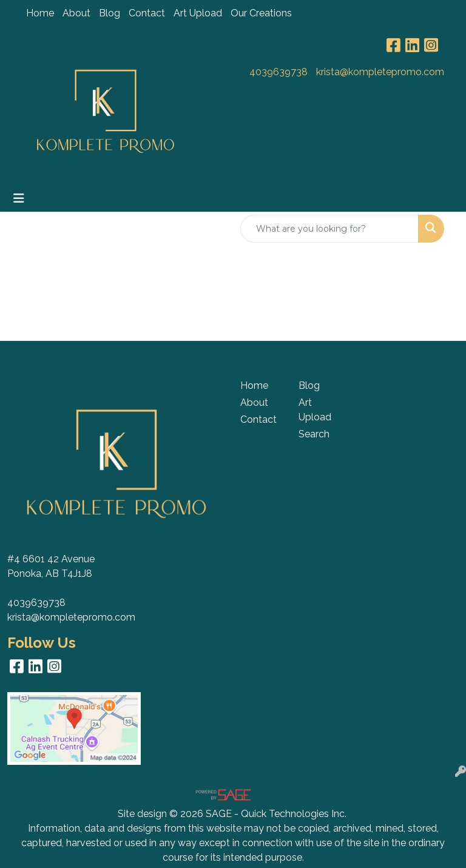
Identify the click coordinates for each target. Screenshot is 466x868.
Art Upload (198, 13)
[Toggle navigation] (19, 198)
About (76, 13)
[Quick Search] (329, 229)
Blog (110, 13)
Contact (147, 13)
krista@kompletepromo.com (380, 72)
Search (314, 434)
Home (40, 13)
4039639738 (279, 72)
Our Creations (261, 13)
